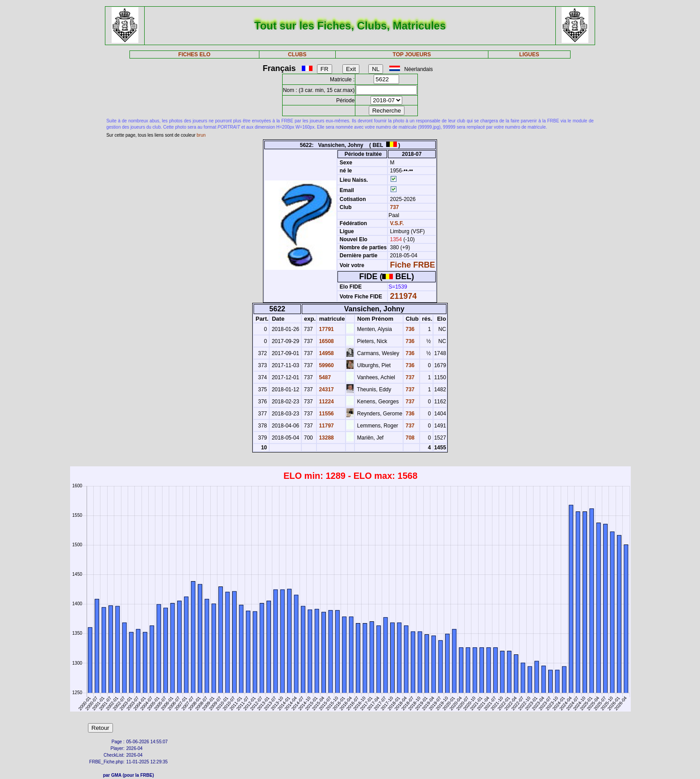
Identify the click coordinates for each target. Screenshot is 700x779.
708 (409, 438)
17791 (326, 329)
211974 (404, 296)
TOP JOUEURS (412, 54)
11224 (326, 402)
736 (409, 329)
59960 (326, 365)
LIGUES (529, 54)
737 (394, 207)
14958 (326, 353)
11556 (326, 414)
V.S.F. (397, 223)
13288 (326, 438)
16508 (326, 341)
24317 (326, 389)
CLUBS (297, 54)
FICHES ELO (194, 54)
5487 (324, 377)
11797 (326, 426)
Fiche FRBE (413, 265)
